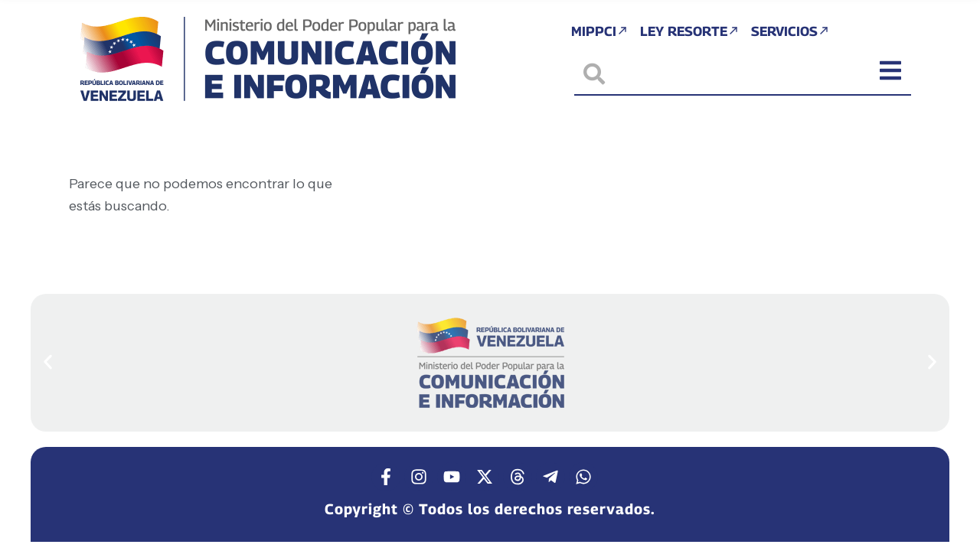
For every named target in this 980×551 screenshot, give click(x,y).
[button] (48, 362)
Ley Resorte (689, 33)
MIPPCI (595, 33)
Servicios (794, 33)
